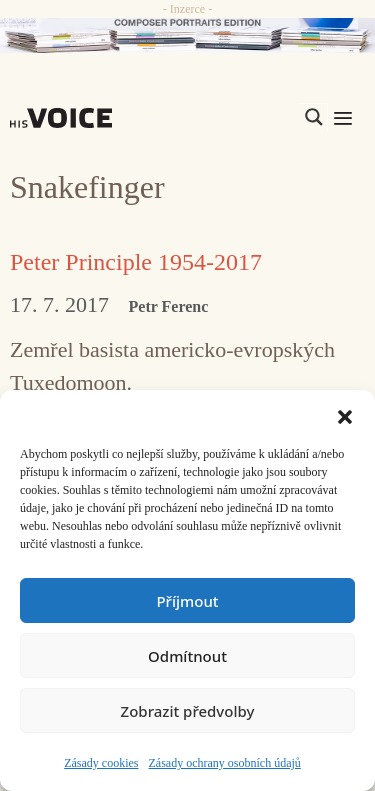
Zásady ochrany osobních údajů (225, 763)
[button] (345, 415)
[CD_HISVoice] (187, 35)
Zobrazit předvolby (188, 711)
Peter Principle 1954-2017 (136, 262)
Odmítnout (187, 656)
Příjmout (187, 601)
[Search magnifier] (314, 117)
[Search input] (219, 117)
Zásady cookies (101, 763)
